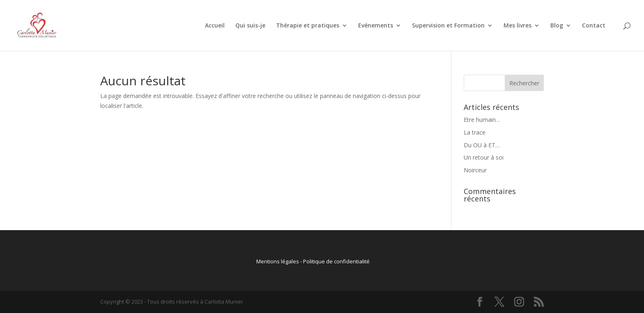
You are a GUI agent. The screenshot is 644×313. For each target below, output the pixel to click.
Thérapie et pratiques (308, 26)
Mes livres (517, 26)
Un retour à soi (484, 157)
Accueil (215, 26)
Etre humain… (482, 120)
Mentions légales (278, 261)
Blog (557, 26)
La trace (475, 132)
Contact (594, 26)
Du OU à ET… (482, 145)
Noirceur (475, 170)
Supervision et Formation (448, 26)
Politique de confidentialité (336, 261)
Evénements (376, 26)
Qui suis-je (250, 26)
